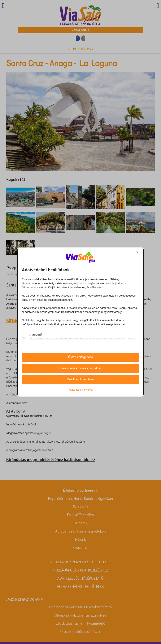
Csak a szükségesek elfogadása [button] (81, 368)
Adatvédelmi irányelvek (80, 390)
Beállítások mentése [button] (80, 379)
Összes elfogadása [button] (80, 357)
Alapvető (36, 335)
